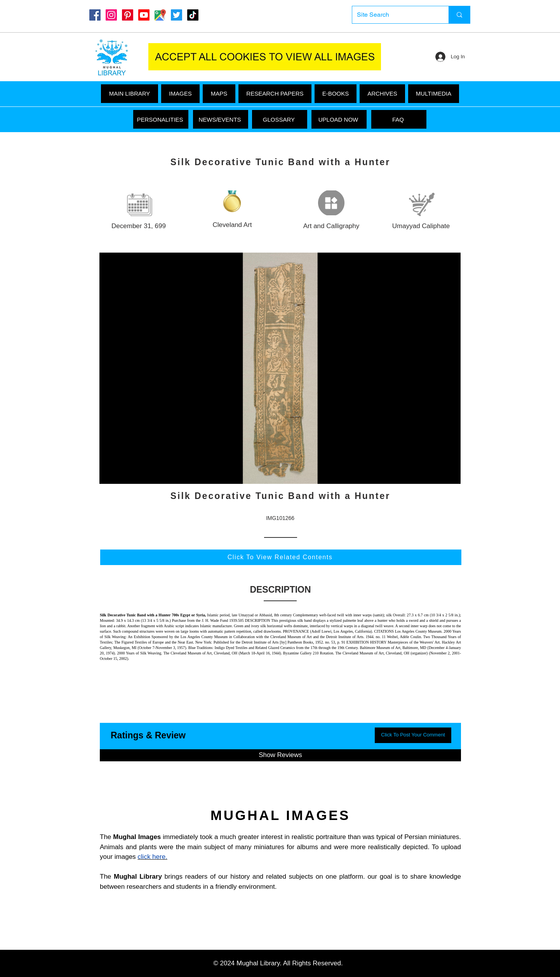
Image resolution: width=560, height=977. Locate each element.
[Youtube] (144, 15)
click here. (152, 857)
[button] (434, 94)
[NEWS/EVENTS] (221, 119)
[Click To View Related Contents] (281, 557)
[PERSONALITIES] (161, 119)
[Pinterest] (128, 15)
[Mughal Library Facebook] (95, 15)
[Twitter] (177, 15)
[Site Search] (395, 15)
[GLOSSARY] (280, 119)
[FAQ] (399, 119)
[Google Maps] (160, 15)
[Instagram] (111, 15)
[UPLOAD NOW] (339, 119)
